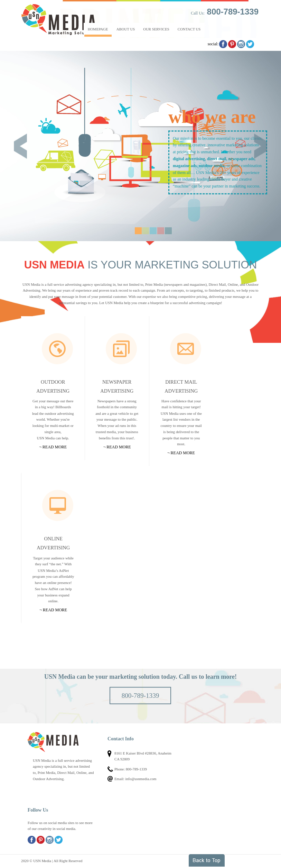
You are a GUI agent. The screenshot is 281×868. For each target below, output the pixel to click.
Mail (186, 349)
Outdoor (57, 349)
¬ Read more (53, 447)
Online (58, 505)
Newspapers (121, 349)
